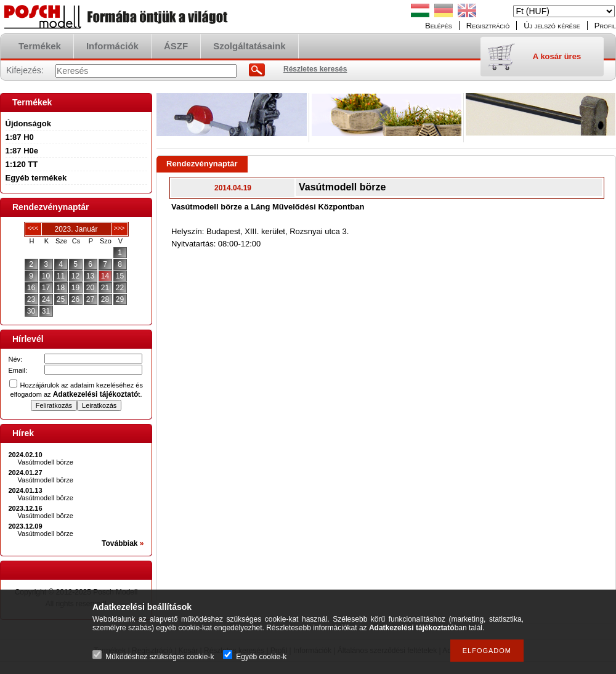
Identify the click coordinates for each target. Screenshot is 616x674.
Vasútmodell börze (46, 462)
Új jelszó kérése (552, 26)
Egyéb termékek (36, 178)
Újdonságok (28, 124)
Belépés (439, 26)
